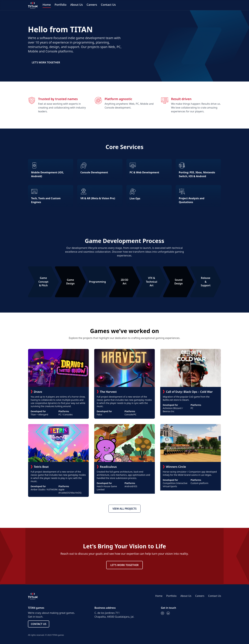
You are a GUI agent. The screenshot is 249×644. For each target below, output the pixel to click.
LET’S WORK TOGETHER (46, 62)
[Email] (162, 613)
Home (47, 5)
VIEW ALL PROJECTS (124, 509)
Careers (92, 5)
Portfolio (61, 5)
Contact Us (108, 5)
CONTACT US (39, 624)
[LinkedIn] (168, 613)
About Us (76, 5)
